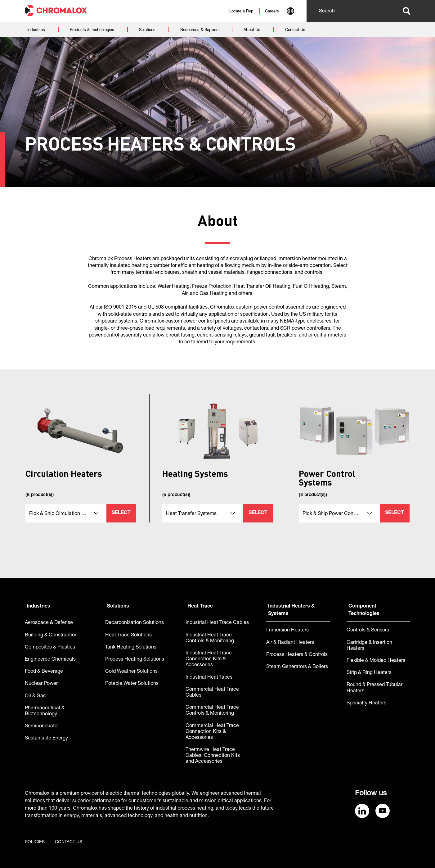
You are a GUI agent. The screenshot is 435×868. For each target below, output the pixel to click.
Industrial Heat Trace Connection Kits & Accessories (209, 659)
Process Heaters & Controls (297, 655)
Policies (35, 842)
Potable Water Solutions (132, 684)
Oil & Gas (35, 696)
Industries (38, 607)
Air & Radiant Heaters (290, 643)
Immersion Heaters (287, 631)
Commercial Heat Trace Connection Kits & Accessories (212, 732)
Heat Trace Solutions (128, 635)
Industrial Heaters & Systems (291, 610)
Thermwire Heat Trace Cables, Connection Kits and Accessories (213, 756)
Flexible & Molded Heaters (376, 661)
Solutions (118, 607)
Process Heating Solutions (135, 660)
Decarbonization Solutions (135, 623)
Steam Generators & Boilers (297, 667)
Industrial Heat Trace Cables (217, 623)
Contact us (69, 842)
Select (121, 513)
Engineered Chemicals (50, 660)
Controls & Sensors (368, 631)
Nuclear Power (41, 684)
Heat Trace (200, 607)
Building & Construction (51, 635)
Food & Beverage (44, 672)
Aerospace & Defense (49, 623)
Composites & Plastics (50, 648)
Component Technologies (364, 610)
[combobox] (290, 12)
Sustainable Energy (46, 739)
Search (406, 11)
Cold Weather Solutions (131, 672)
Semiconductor (42, 726)
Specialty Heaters (366, 703)
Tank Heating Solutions (131, 648)
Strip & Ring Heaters (369, 673)
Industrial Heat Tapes (209, 678)
